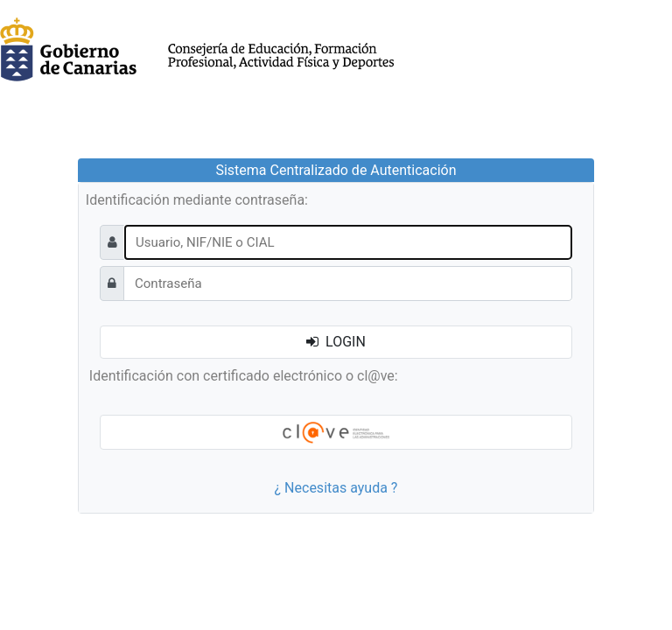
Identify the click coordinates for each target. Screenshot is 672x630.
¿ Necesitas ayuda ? (336, 488)
